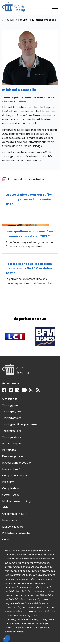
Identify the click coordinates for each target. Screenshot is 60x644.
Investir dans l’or (12, 469)
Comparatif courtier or (16, 476)
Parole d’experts (12, 444)
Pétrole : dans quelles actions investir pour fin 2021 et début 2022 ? (29, 268)
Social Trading (11, 495)
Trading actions (12, 431)
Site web (8, 102)
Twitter (21, 102)
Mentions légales (13, 527)
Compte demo (11, 488)
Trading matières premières (20, 424)
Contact (7, 539)
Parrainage (9, 450)
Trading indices (12, 437)
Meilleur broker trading (16, 501)
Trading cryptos (12, 412)
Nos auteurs (10, 520)
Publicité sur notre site (16, 533)
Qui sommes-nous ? (15, 514)
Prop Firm (8, 482)
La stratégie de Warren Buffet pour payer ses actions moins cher (29, 199)
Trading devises (12, 418)
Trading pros (10, 405)
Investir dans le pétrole (17, 463)
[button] (7, 639)
